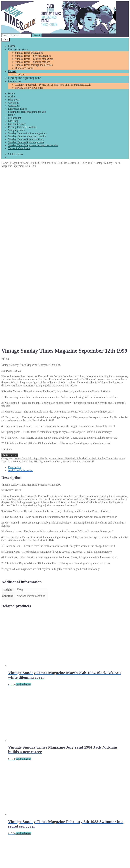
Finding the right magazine (25, 78)
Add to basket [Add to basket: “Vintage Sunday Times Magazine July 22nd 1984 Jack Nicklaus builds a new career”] (24, 588)
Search (37, 35)
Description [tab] (14, 297)
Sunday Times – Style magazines (33, 56)
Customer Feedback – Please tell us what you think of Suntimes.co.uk (53, 85)
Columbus (27, 291)
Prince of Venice (71, 291)
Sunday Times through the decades (34, 65)
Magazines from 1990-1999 (25, 163)
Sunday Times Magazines (29, 53)
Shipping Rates (16, 130)
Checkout (20, 75)
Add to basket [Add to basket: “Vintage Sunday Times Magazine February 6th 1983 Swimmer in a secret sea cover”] (24, 663)
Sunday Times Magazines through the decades (33, 145)
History (38, 291)
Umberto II (88, 291)
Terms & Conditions (19, 148)
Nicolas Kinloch (52, 291)
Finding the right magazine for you (27, 112)
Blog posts (14, 100)
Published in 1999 (52, 163)
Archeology (14, 291)
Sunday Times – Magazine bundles (27, 136)
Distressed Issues (17, 109)
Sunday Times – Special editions (33, 62)
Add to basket (10, 285)
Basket (12, 71)
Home (12, 46)
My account (15, 118)
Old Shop (13, 121)
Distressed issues (24, 68)
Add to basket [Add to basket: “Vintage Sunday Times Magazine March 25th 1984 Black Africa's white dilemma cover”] (24, 514)
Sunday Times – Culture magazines (34, 59)
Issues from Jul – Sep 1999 (79, 163)
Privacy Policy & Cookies (29, 88)
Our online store (18, 49)
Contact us (15, 81)
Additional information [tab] (21, 300)
